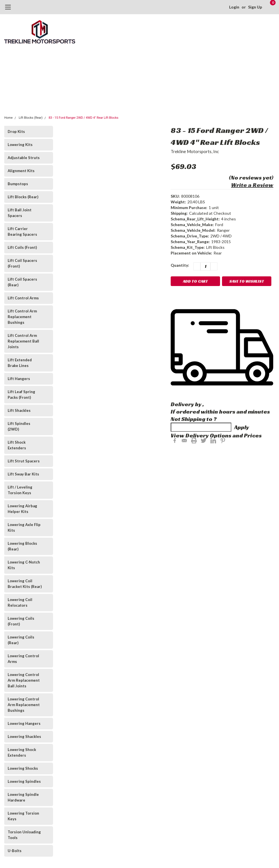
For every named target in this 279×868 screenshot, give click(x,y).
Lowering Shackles (24, 736)
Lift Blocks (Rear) (31, 118)
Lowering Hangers (24, 723)
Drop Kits (16, 132)
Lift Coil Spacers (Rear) (22, 282)
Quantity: (180, 265)
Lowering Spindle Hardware (23, 797)
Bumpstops (18, 184)
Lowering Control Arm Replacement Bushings (24, 705)
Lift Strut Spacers (24, 461)
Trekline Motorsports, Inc (195, 151)
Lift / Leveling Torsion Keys (20, 490)
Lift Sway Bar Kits (23, 474)
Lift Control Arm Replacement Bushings (22, 317)
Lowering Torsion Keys (23, 816)
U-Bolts (15, 851)
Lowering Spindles (24, 781)
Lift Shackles (19, 410)
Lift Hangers (19, 379)
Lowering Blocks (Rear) (22, 546)
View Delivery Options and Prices (216, 435)
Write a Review (252, 185)
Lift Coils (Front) (22, 247)
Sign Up (255, 7)
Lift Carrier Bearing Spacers (22, 231)
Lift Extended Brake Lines (20, 363)
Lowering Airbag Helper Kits (22, 509)
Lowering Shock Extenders (22, 752)
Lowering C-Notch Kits (24, 565)
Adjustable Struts (24, 158)
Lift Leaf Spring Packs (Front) (21, 395)
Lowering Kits (20, 145)
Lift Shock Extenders (17, 445)
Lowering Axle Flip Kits (24, 527)
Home (9, 118)
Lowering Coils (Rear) (21, 640)
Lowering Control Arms (23, 659)
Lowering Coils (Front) (21, 621)
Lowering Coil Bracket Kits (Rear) (25, 584)
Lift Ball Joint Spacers (20, 213)
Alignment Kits (21, 171)
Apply (242, 427)
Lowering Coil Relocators (20, 602)
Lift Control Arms (23, 298)
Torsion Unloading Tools (24, 835)
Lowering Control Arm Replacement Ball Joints (24, 680)
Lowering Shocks (23, 768)
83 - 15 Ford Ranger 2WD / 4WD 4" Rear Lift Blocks (83, 118)
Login (234, 7)
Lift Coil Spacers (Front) (22, 263)
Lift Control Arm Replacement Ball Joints (23, 341)
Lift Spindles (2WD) (19, 426)
